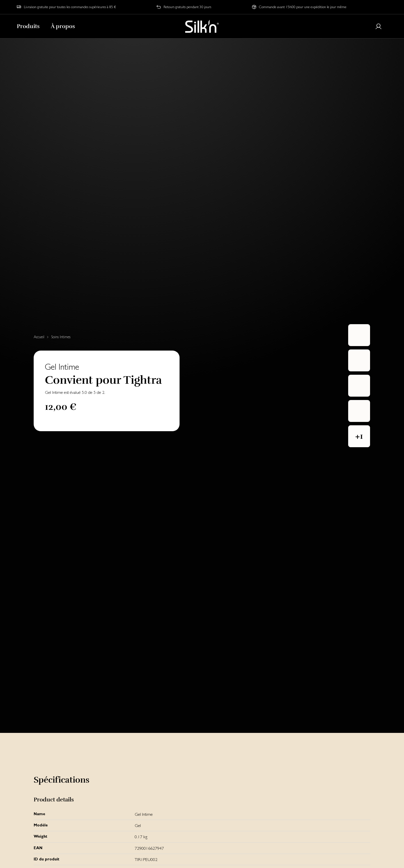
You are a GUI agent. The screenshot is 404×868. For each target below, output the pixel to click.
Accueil (39, 337)
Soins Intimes (61, 337)
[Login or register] (378, 26)
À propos (63, 26)
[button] (359, 436)
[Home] (202, 26)
